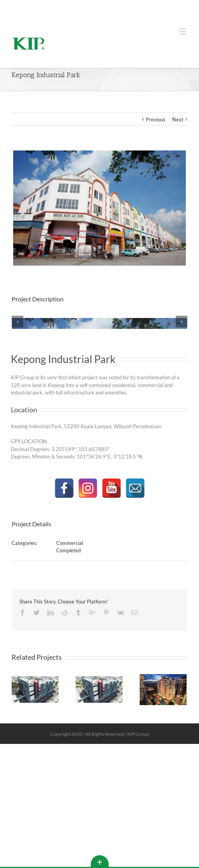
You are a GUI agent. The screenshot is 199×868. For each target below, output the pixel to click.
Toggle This (100, 861)
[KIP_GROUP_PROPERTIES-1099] (99, 376)
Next (178, 119)
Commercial (70, 654)
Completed (68, 661)
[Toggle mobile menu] (183, 31)
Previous (156, 119)
